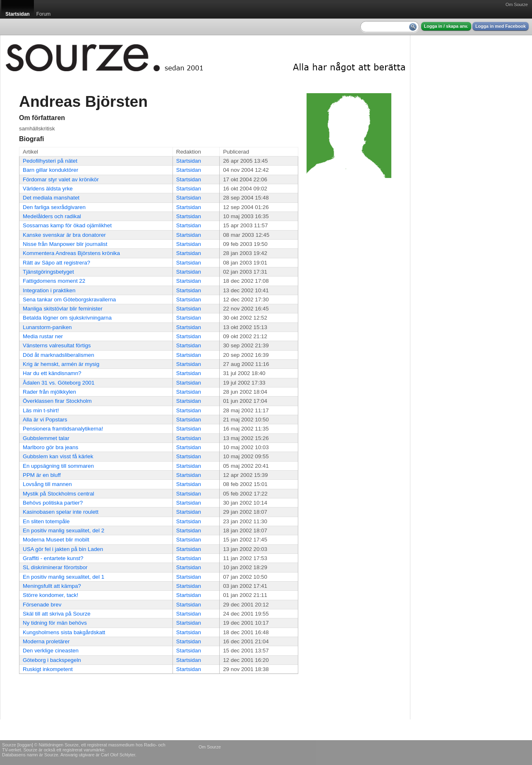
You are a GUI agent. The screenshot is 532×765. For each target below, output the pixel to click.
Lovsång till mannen (47, 484)
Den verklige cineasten (51, 651)
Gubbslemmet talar (46, 438)
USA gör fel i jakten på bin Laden (63, 549)
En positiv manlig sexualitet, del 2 (64, 530)
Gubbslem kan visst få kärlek (58, 456)
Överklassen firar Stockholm (57, 401)
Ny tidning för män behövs (55, 623)
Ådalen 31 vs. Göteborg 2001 (59, 383)
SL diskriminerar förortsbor (55, 567)
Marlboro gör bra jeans (50, 447)
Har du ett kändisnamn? (52, 373)
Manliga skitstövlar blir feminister (63, 309)
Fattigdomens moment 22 (54, 281)
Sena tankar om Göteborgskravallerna (69, 300)
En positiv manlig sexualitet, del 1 (64, 577)
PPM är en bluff (42, 475)
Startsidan (189, 161)
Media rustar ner (43, 336)
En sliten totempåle (46, 521)
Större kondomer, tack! (50, 595)
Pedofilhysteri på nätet (50, 161)
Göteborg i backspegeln (52, 660)
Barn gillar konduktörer (50, 170)
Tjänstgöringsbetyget (48, 272)
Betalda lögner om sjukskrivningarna (67, 318)
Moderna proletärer (46, 641)
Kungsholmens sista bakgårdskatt (64, 632)
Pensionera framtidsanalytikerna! (63, 429)
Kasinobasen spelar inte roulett (61, 512)
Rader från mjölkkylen (49, 392)
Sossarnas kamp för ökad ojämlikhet (67, 225)
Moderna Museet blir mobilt (56, 540)
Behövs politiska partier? (53, 503)
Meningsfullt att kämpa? (52, 586)
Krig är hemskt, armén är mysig (61, 364)
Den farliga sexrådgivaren (54, 207)
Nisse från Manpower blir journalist (65, 244)
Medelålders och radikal (52, 216)
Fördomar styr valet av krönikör (61, 179)
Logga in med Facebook (501, 26)
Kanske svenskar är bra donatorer (64, 235)
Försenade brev (42, 605)
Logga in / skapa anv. (446, 26)
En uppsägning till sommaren (58, 466)
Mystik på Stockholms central (59, 494)
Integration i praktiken (49, 290)
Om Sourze (517, 5)
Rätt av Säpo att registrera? (56, 263)
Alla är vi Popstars (45, 420)
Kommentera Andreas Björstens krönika (71, 253)
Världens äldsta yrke (48, 189)
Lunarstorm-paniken (47, 327)
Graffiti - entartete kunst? (53, 558)
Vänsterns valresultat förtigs (57, 345)
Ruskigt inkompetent (48, 669)
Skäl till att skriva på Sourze (57, 614)
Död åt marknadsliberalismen (59, 355)
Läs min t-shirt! (41, 410)
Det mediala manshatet (51, 198)
